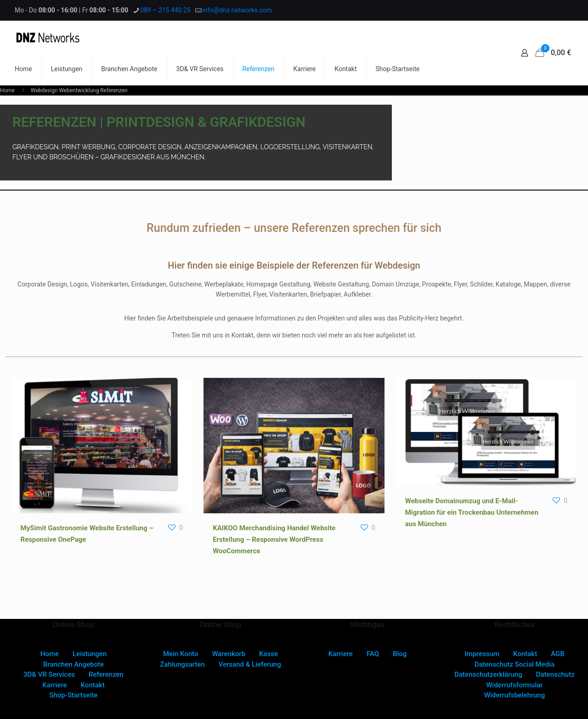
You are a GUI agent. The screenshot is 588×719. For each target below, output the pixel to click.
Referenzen (106, 674)
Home (7, 90)
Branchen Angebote (73, 664)
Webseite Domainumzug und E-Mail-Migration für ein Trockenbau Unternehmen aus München (472, 512)
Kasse (269, 654)
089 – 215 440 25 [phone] (165, 10)
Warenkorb (229, 654)
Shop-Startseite (74, 695)
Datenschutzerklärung (488, 674)
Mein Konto (181, 654)
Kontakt (93, 685)
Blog (400, 654)
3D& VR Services (49, 674)
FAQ (373, 654)
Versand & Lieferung (250, 664)
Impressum (482, 654)
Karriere (54, 685)
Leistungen (90, 654)
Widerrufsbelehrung (515, 695)
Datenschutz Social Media (514, 664)
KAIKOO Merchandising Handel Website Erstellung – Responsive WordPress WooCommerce (274, 539)
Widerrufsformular (514, 685)
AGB (558, 654)
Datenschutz (555, 674)
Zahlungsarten (182, 664)
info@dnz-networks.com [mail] (237, 10)
